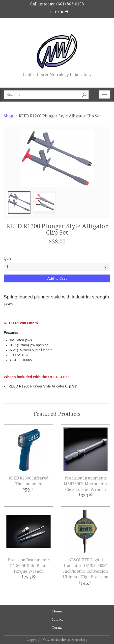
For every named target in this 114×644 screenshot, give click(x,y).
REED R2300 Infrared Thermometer (29, 481)
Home (57, 611)
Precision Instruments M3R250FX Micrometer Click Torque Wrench (86, 484)
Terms (57, 628)
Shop (8, 116)
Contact (57, 619)
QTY (8, 258)
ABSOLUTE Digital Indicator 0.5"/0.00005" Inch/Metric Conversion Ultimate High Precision (86, 569)
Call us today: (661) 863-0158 (57, 4)
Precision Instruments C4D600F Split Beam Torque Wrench (29, 566)
